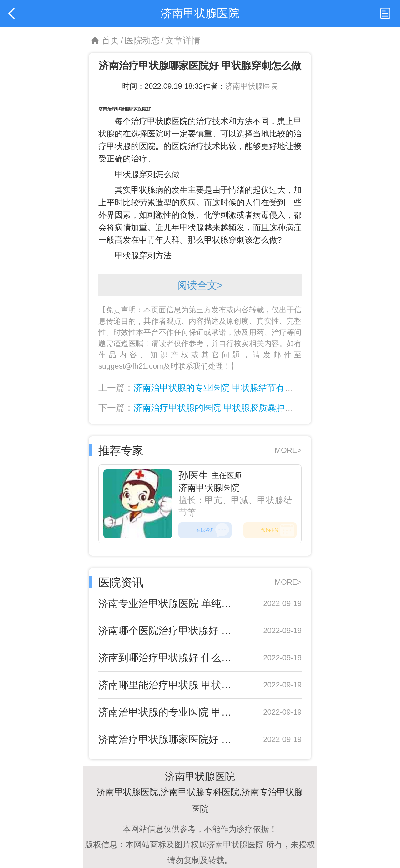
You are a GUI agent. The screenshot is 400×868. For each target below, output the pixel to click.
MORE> (288, 450)
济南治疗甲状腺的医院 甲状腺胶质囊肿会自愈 (222, 408)
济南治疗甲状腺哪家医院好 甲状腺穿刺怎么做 (170, 739)
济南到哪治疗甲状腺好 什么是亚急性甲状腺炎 (170, 658)
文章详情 (183, 40)
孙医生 (193, 475)
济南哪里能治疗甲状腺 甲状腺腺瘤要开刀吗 (170, 685)
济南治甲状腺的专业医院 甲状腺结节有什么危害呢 (231, 388)
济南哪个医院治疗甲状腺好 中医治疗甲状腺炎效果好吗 (170, 631)
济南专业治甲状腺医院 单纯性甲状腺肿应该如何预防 (170, 603)
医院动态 (142, 40)
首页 (110, 40)
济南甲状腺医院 (252, 86)
